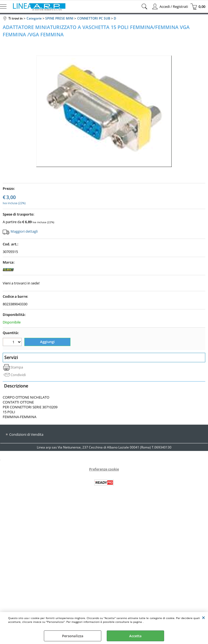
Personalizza (73, 636)
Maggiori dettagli (24, 231)
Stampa (17, 367)
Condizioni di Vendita (26, 434)
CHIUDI (204, 617)
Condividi (18, 375)
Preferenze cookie (104, 469)
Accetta (135, 636)
